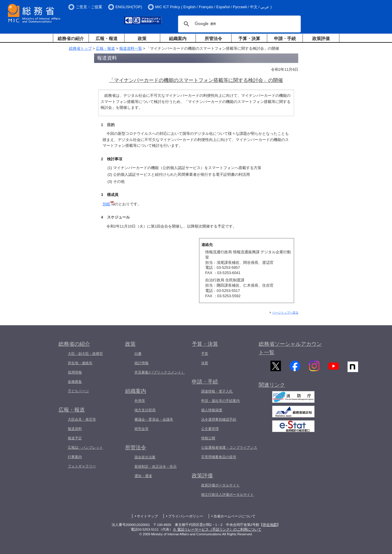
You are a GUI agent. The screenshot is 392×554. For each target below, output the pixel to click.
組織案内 (178, 38)
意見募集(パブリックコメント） (160, 372)
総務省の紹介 (71, 38)
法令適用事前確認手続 (219, 419)
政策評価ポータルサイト (220, 485)
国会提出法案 (145, 457)
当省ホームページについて (234, 516)
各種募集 (75, 382)
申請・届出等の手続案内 (220, 401)
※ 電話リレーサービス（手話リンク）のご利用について (217, 529)
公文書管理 (210, 429)
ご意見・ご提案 (89, 7)
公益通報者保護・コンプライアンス (229, 448)
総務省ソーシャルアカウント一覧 (290, 348)
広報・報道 (107, 38)
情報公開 (208, 438)
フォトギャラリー (82, 466)
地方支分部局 (145, 410)
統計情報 (141, 363)
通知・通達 (143, 476)
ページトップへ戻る (285, 313)
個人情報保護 (212, 410)
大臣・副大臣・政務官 (85, 354)
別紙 (109, 204)
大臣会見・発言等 (82, 419)
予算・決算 (249, 38)
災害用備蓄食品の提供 (219, 457)
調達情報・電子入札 (217, 391)
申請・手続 (285, 38)
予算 (205, 354)
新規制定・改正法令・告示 (156, 467)
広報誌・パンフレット (85, 448)
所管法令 (213, 38)
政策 (142, 38)
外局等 (140, 401)
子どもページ (78, 391)
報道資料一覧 (131, 48)
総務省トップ (80, 48)
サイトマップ (147, 516)
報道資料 (75, 429)
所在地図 (270, 525)
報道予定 (75, 438)
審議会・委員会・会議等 (154, 419)
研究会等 (141, 429)
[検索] (239, 24)
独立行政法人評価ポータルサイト (227, 495)
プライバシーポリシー (186, 516)
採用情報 (75, 372)
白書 (138, 354)
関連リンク (272, 390)
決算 (205, 363)
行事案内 (75, 457)
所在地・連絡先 (80, 363)
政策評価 (321, 38)
